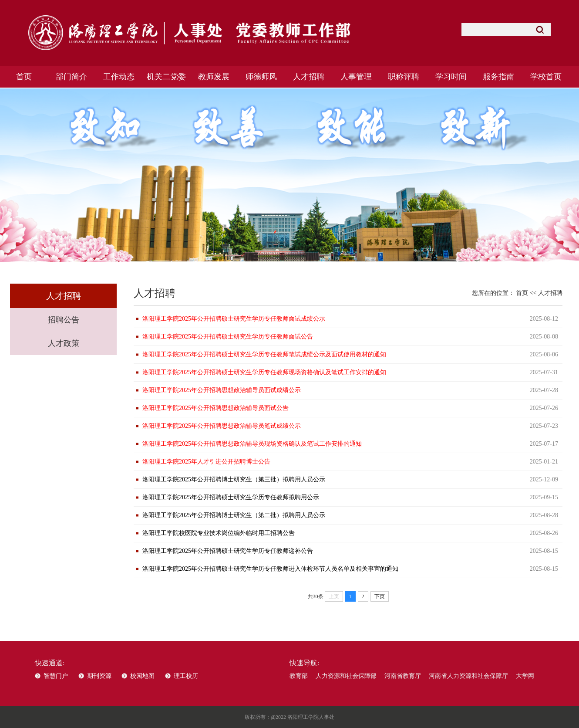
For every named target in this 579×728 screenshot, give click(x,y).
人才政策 (64, 343)
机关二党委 (166, 77)
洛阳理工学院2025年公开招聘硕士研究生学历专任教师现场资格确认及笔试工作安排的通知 (264, 372)
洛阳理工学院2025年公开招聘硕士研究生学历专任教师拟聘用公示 (231, 497)
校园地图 (142, 676)
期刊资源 (99, 676)
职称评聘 (404, 77)
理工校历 (186, 676)
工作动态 (119, 77)
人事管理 (356, 77)
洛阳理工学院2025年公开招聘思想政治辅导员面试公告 (215, 408)
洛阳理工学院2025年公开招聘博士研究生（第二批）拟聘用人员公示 (234, 515)
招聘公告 (64, 320)
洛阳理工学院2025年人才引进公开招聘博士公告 (206, 462)
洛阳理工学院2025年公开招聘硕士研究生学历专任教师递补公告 (228, 551)
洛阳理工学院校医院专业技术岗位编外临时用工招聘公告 (219, 533)
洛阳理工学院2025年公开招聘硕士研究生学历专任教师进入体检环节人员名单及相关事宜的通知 (270, 569)
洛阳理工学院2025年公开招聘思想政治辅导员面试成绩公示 (222, 390)
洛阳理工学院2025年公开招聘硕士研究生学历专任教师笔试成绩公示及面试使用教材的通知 (264, 354)
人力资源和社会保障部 (346, 676)
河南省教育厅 (403, 676)
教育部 (299, 676)
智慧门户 (56, 676)
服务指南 (498, 77)
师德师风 (261, 77)
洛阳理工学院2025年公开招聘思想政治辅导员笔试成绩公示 (222, 426)
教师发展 (214, 77)
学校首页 (546, 77)
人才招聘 (309, 77)
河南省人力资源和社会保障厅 (468, 676)
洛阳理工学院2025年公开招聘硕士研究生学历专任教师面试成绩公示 (234, 319)
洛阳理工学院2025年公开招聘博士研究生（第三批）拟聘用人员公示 (234, 479)
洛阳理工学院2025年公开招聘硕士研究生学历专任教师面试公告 (228, 337)
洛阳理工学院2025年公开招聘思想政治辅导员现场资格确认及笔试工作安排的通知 (252, 444)
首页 (24, 77)
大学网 (525, 676)
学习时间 (451, 77)
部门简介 (71, 77)
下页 (380, 596)
